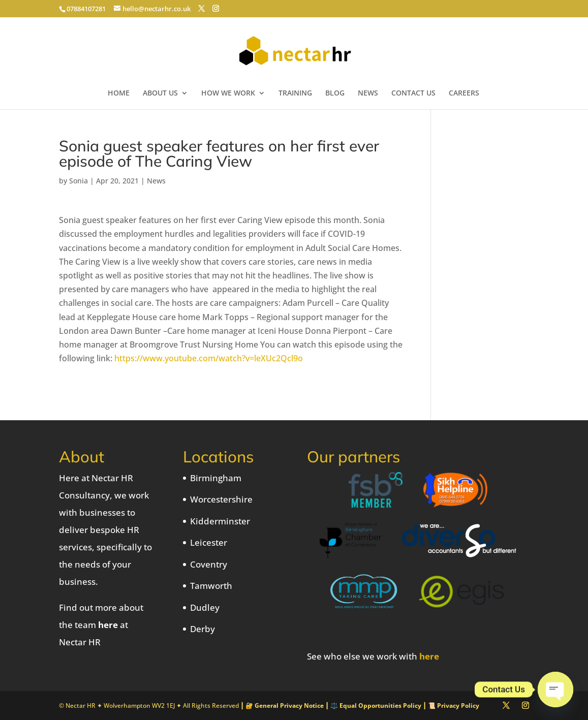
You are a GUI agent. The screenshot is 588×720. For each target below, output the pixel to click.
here (108, 625)
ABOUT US (160, 93)
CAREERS (464, 93)
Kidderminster (220, 521)
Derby (203, 629)
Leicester (209, 542)
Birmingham (216, 478)
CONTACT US (413, 93)
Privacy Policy (458, 706)
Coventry (209, 564)
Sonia (79, 181)
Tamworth (211, 586)
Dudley (205, 607)
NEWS (368, 93)
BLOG (335, 93)
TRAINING (295, 93)
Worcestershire (221, 499)
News (156, 181)
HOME (119, 93)
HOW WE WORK (228, 93)
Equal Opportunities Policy (380, 706)
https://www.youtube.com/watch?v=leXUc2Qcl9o (209, 358)
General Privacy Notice (289, 706)
